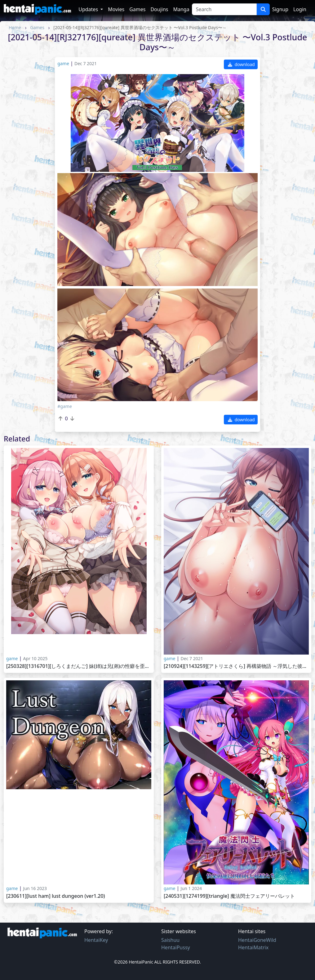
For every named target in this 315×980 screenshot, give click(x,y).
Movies (116, 9)
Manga (181, 9)
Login (300, 9)
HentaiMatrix (253, 947)
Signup (280, 9)
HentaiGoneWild (257, 940)
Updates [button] (89, 9)
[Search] (224, 9)
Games (137, 9)
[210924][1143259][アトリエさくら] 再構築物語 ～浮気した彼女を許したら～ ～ (236, 666)
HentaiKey (96, 940)
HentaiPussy (176, 947)
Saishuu (170, 940)
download (241, 64)
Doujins (159, 9)
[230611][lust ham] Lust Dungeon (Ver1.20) (56, 896)
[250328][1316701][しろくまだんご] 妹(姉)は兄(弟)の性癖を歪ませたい (79, 666)
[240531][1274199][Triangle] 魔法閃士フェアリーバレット (229, 896)
